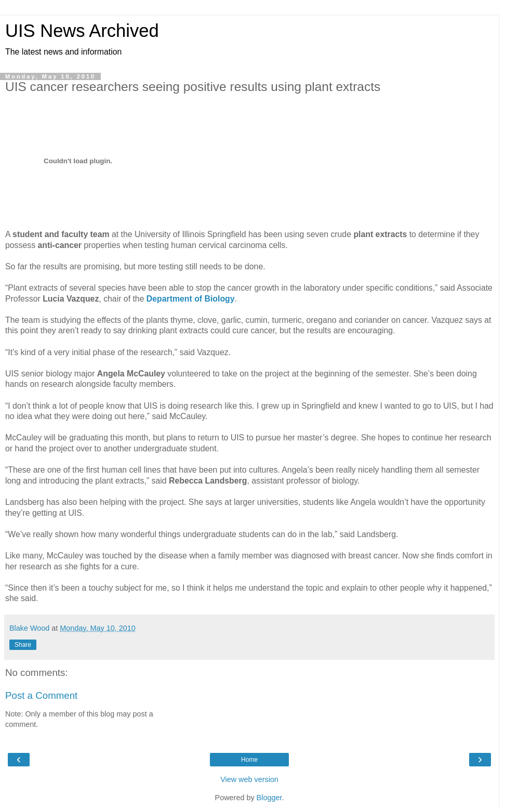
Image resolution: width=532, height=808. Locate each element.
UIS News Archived (82, 31)
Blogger (269, 798)
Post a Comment (41, 695)
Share (23, 645)
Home (249, 760)
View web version (249, 779)
